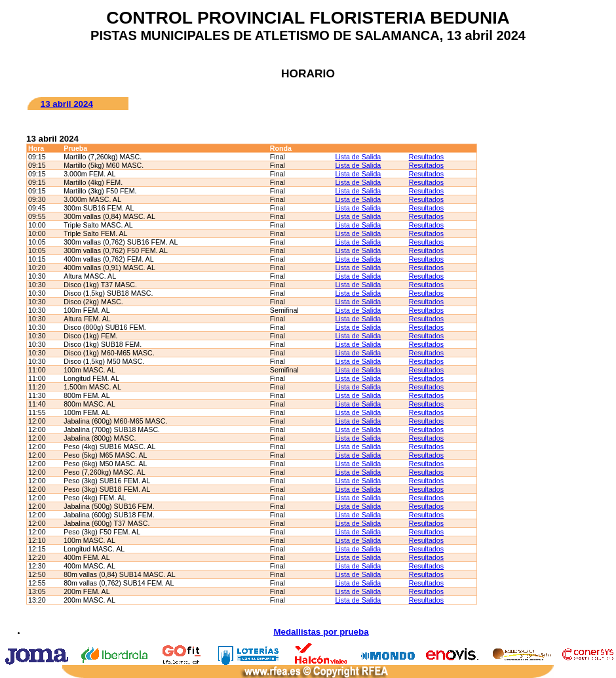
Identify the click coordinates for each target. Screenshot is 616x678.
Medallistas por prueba (321, 632)
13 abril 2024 (67, 104)
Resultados (426, 157)
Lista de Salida (358, 157)
